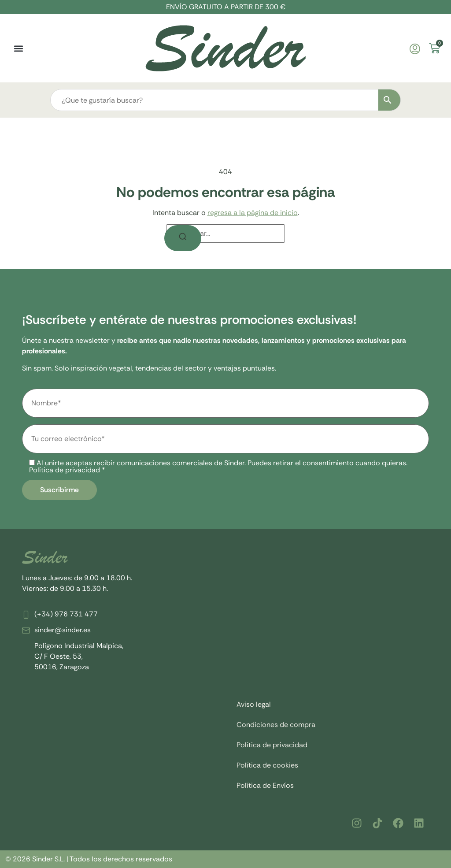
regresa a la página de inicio (253, 213)
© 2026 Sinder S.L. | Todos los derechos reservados (89, 859)
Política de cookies (267, 765)
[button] (18, 48)
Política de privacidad (65, 470)
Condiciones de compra (276, 725)
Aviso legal (254, 704)
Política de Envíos (265, 785)
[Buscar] (183, 238)
